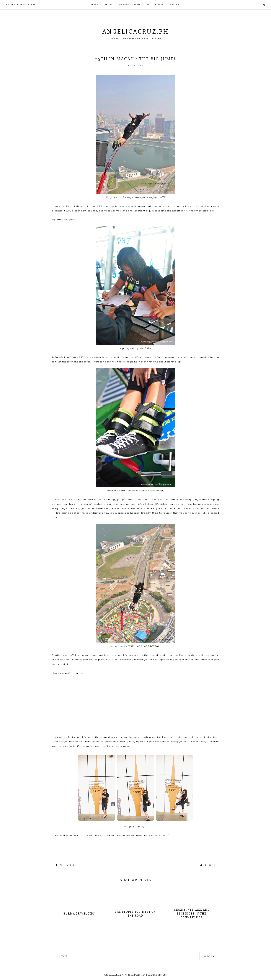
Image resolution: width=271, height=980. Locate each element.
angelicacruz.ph (20, 5)
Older (208, 956)
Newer (63, 956)
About (109, 5)
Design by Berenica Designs (150, 975)
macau (71, 865)
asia (63, 865)
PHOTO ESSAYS (155, 5)
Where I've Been (129, 5)
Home (95, 5)
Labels (173, 5)
